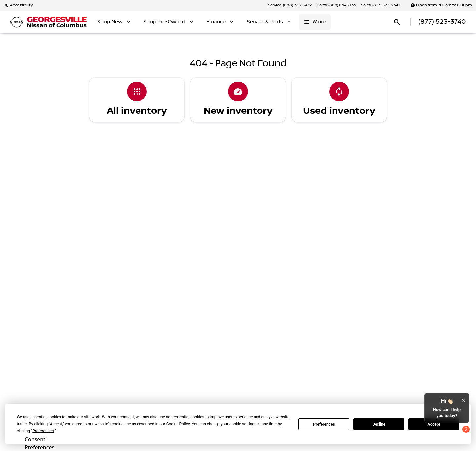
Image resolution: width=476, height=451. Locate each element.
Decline (379, 424)
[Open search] (397, 22)
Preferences (324, 424)
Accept (434, 424)
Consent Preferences (40, 443)
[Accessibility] (18, 5)
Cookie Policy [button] (178, 424)
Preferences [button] (43, 431)
